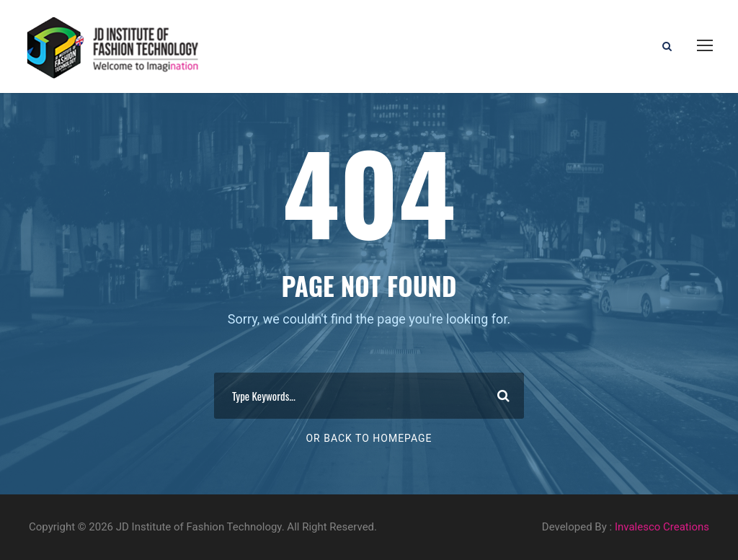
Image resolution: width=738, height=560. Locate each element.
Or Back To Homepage (369, 438)
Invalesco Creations (662, 527)
